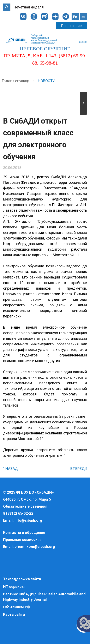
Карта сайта (14, 614)
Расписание (71, 26)
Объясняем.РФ (17, 607)
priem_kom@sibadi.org (35, 547)
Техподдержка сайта (22, 579)
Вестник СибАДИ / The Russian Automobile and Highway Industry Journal (44, 597)
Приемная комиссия (21, 540)
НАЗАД (10, 469)
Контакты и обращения (24, 533)
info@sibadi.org (28, 520)
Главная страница (16, 81)
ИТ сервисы (14, 587)
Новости (47, 81)
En (75, 17)
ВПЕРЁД (79, 469)
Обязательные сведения (25, 506)
